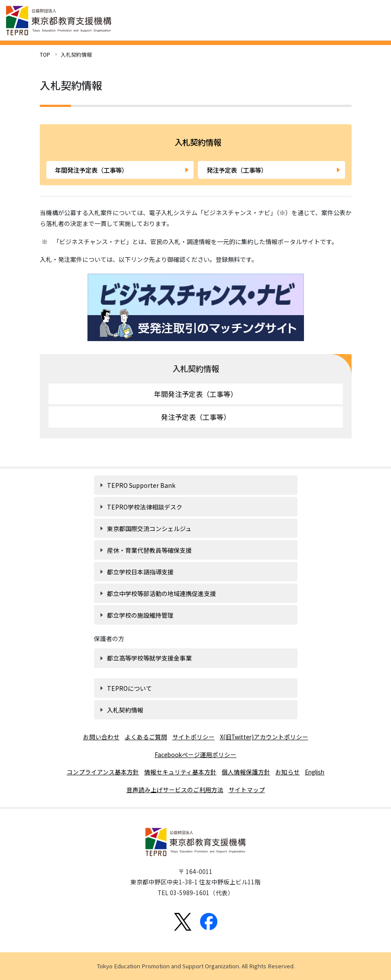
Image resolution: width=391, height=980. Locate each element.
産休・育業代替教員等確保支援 (149, 550)
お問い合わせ (101, 737)
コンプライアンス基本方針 (103, 772)
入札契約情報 (196, 368)
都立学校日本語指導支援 (140, 572)
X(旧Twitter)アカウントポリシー (264, 737)
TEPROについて (129, 688)
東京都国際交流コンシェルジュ (149, 529)
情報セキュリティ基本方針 (180, 772)
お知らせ (288, 772)
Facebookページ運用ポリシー (195, 754)
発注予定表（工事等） (237, 170)
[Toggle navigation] (374, 19)
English (315, 772)
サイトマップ (247, 790)
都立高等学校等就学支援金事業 (149, 658)
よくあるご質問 (146, 737)
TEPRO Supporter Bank (141, 485)
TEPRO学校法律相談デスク (145, 507)
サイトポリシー (194, 737)
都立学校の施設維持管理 (140, 615)
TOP (45, 54)
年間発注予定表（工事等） (91, 170)
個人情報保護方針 (246, 772)
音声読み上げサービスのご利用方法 (175, 790)
